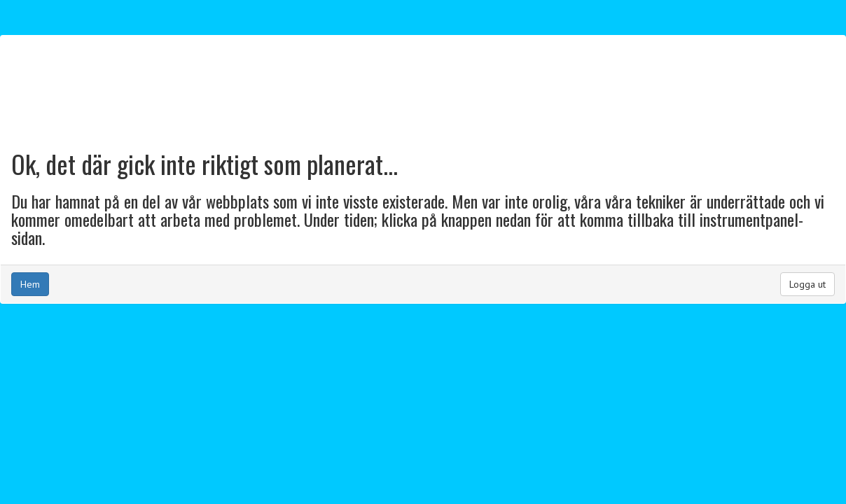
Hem (30, 284)
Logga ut (807, 284)
